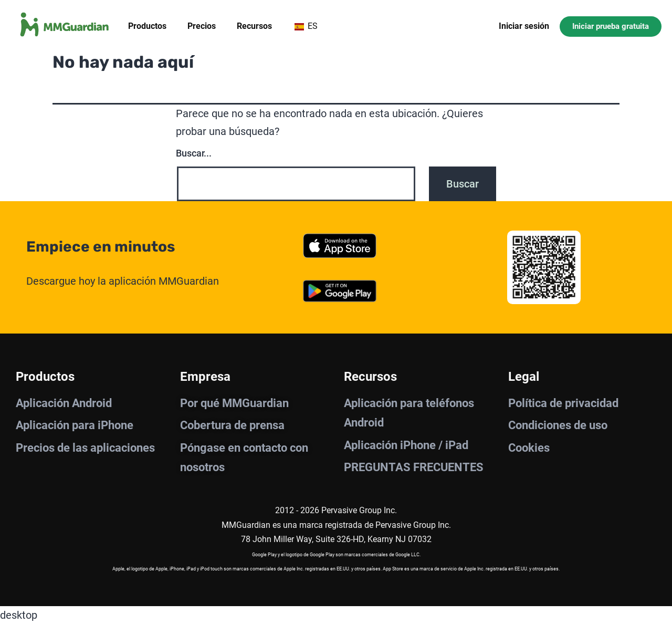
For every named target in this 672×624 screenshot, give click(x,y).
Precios (202, 26)
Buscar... (194, 153)
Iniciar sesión (524, 26)
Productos (147, 26)
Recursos (254, 26)
